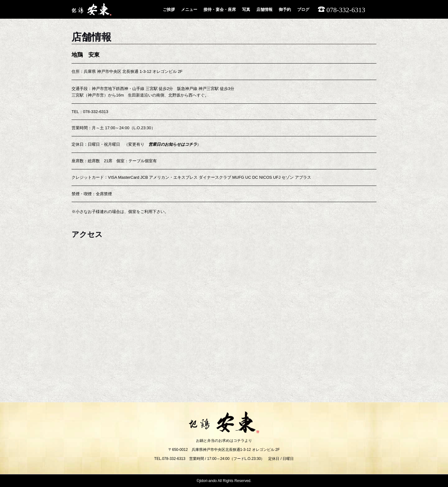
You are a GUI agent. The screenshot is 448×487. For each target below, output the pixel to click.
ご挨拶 (169, 9)
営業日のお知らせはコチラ (173, 144)
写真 (246, 9)
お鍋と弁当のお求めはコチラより (224, 441)
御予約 (285, 9)
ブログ (303, 9)
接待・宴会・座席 (220, 9)
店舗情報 (264, 9)
